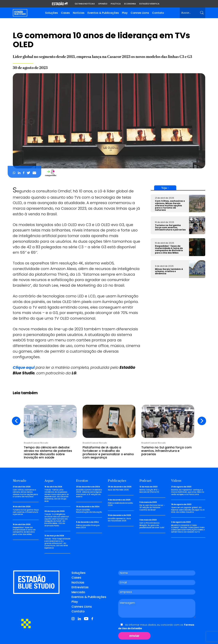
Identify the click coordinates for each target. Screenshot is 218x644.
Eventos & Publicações (103, 13)
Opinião (103, 4)
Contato (158, 13)
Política (116, 4)
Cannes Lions (140, 13)
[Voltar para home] (20, 13)
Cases (65, 13)
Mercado (78, 592)
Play (125, 13)
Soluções (52, 13)
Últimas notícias (85, 4)
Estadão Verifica (149, 4)
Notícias (79, 13)
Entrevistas (80, 587)
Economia (130, 4)
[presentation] (16, 421)
